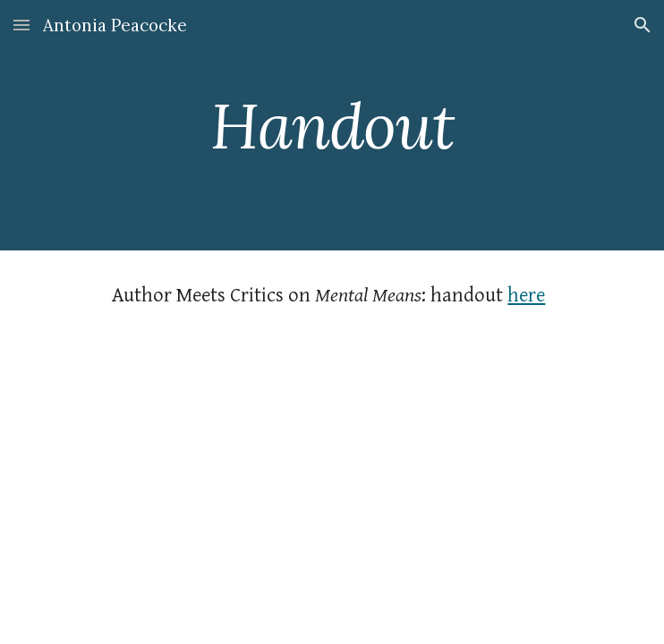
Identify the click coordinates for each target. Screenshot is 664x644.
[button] (21, 25)
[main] (332, 126)
